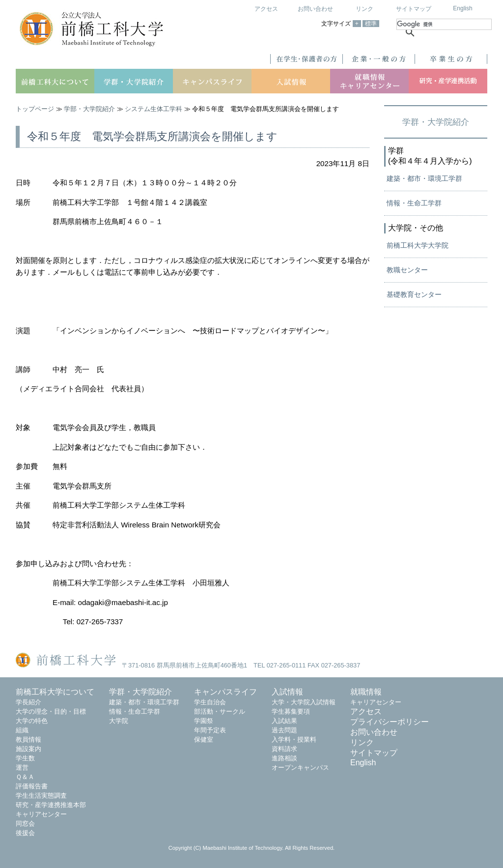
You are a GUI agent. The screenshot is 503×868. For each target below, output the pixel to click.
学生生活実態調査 (41, 796)
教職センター (407, 270)
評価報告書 (32, 786)
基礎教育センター (414, 294)
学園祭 (204, 721)
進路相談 (284, 758)
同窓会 (25, 824)
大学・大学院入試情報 (304, 702)
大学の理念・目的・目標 (51, 711)
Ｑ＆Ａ (25, 777)
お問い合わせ (315, 9)
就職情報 (366, 692)
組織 (22, 730)
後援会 (25, 833)
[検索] (444, 24)
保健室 (204, 739)
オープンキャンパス (300, 767)
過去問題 (284, 730)
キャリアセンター (41, 814)
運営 (22, 767)
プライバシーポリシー (390, 722)
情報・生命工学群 (414, 203)
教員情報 (28, 739)
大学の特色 (32, 721)
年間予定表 (210, 730)
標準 (371, 24)
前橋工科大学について (55, 692)
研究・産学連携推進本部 (51, 805)
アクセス (266, 9)
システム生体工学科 (154, 109)
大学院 (119, 721)
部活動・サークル (220, 711)
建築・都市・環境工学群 (424, 178)
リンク (364, 9)
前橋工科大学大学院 (418, 245)
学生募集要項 (291, 711)
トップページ (35, 109)
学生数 (25, 758)
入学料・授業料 (294, 739)
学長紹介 (28, 702)
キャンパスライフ (225, 692)
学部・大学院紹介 (89, 109)
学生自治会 (210, 702)
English (462, 8)
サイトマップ (414, 9)
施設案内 (28, 749)
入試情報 (287, 692)
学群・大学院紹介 (436, 122)
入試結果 (284, 721)
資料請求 (284, 749)
